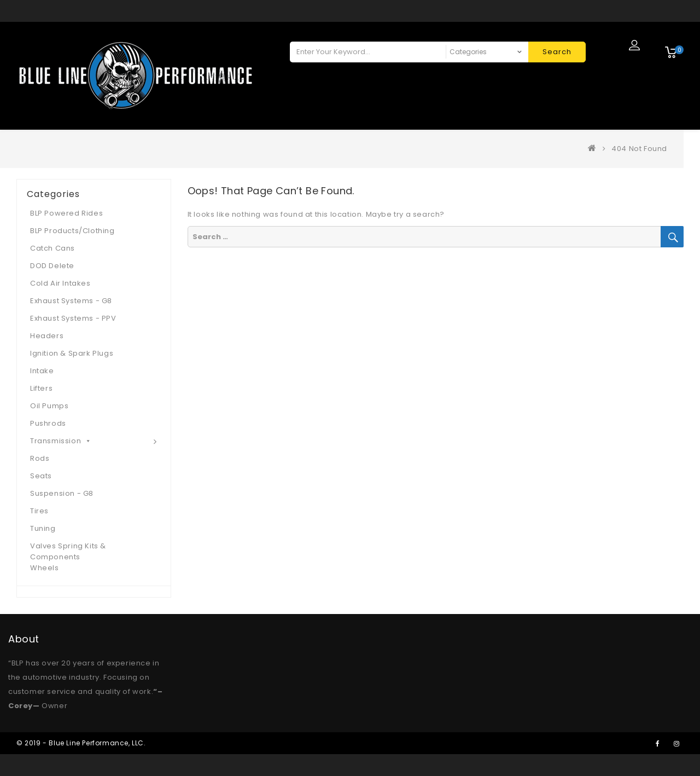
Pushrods (48, 423)
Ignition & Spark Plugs (72, 353)
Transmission (61, 441)
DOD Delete (52, 266)
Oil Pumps (49, 406)
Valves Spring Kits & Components (68, 551)
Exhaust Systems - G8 (71, 301)
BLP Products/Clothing (72, 231)
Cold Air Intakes (60, 283)
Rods (40, 458)
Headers (47, 336)
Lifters (41, 388)
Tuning (43, 528)
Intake (42, 371)
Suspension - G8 (62, 493)
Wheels (45, 568)
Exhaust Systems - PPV (73, 318)
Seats (41, 476)
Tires (39, 511)
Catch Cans (52, 248)
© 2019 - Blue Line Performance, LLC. (81, 743)
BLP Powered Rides (66, 213)
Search (557, 52)
